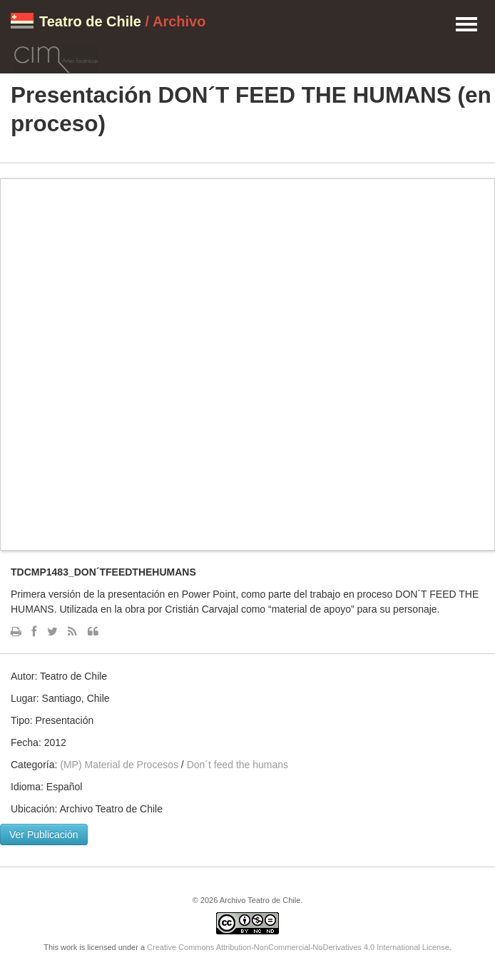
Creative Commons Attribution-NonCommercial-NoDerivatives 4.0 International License (298, 947)
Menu (466, 25)
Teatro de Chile (90, 21)
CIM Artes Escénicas (56, 57)
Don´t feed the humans (238, 765)
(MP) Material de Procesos (119, 765)
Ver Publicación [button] (44, 834)
